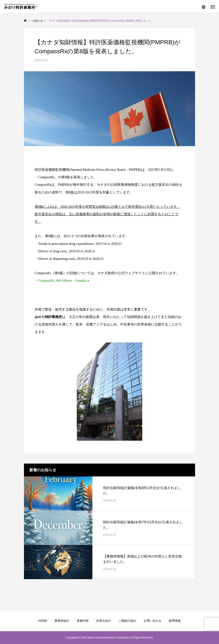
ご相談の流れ (127, 621)
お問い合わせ (152, 621)
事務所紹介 (62, 621)
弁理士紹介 (104, 621)
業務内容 (83, 621)
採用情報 (175, 621)
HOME (43, 621)
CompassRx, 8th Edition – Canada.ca (64, 280)
